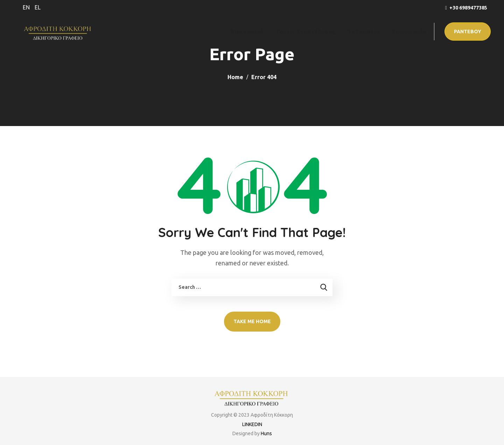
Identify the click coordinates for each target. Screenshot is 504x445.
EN (26, 7)
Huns (266, 433)
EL (38, 7)
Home (235, 77)
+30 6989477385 (468, 8)
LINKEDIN (252, 424)
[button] (468, 32)
